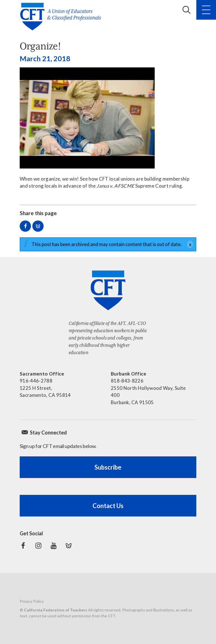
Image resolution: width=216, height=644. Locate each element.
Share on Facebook (25, 226)
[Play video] (87, 118)
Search (186, 10)
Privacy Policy (32, 601)
